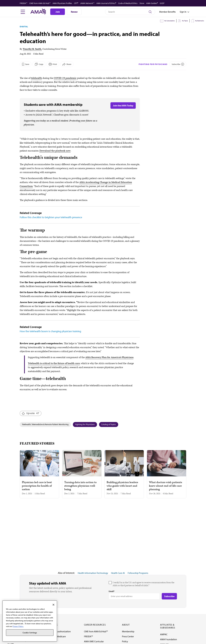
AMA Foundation (169, 639)
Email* (112, 591)
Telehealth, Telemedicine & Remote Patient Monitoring (45, 424)
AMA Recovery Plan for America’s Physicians (109, 357)
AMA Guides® (152, 3)
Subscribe (176, 64)
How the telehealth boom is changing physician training (50, 331)
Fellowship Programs (138, 573)
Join (58, 12)
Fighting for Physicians (153, 64)
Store (142, 3)
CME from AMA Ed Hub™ (40, 3)
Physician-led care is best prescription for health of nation (37, 486)
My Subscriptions (170, 21)
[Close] (53, 605)
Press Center (128, 636)
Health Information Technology (93, 573)
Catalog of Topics (109, 424)
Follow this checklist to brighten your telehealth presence (51, 217)
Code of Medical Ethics (128, 3)
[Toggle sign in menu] (183, 12)
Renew (74, 12)
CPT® (76, 3)
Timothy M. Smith (32, 49)
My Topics (185, 21)
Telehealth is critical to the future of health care (54, 363)
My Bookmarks (200, 21)
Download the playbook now (55, 151)
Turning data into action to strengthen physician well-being (80, 486)
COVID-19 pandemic (65, 78)
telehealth (36, 78)
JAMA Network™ (87, 3)
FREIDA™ (24, 3)
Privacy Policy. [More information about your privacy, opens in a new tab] (18, 626)
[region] (30, 621)
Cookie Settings (30, 633)
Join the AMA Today (123, 106)
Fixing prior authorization (58, 631)
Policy (125, 641)
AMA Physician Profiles (62, 3)
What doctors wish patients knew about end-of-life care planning (166, 486)
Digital (24, 27)
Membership (128, 631)
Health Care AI (118, 573)
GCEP (162, 3)
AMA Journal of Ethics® (106, 3)
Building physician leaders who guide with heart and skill (122, 486)
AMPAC (164, 634)
